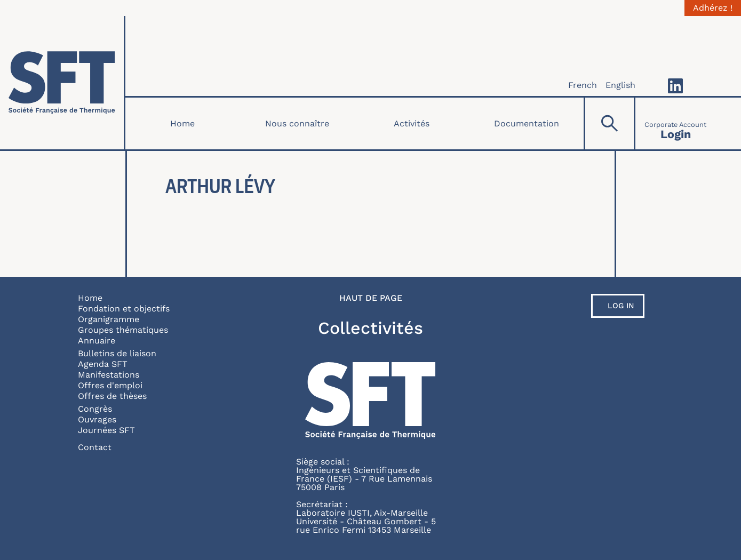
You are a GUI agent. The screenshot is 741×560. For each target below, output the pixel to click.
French (583, 85)
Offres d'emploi (110, 385)
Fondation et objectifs (124, 309)
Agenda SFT (103, 364)
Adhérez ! (713, 8)
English (620, 85)
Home (182, 123)
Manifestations (109, 375)
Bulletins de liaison (117, 353)
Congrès (95, 409)
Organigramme (109, 319)
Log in (621, 306)
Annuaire (97, 341)
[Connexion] (675, 123)
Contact (95, 447)
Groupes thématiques (123, 330)
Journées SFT (106, 430)
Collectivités (370, 328)
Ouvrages (97, 419)
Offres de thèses (112, 396)
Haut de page (371, 298)
